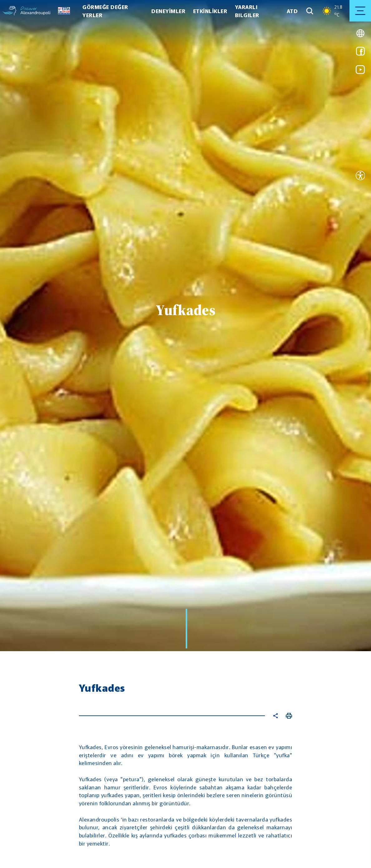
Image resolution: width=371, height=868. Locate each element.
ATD (292, 11)
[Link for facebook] (360, 53)
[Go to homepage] (10, 11)
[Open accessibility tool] (360, 176)
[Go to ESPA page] (62, 11)
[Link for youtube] (360, 72)
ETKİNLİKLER (210, 11)
